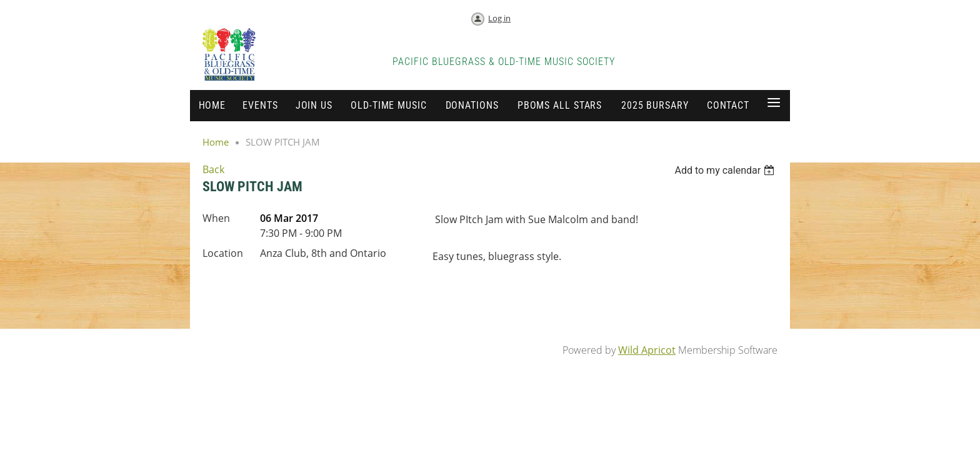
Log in (499, 18)
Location (223, 253)
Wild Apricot (647, 350)
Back (213, 169)
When (216, 218)
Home (216, 142)
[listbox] (726, 170)
